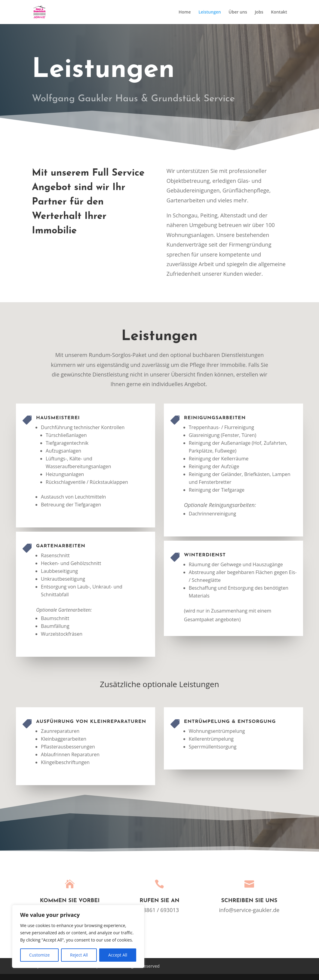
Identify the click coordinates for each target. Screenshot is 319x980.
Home (185, 12)
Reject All (79, 955)
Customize (39, 955)
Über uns (238, 12)
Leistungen (210, 12)
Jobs (259, 12)
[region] (78, 936)
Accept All (118, 955)
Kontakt (279, 12)
